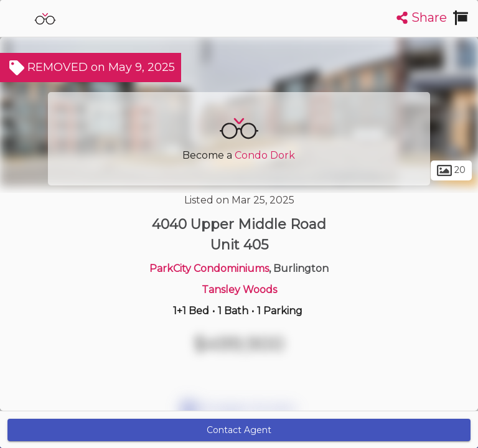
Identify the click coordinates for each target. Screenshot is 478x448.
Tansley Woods (239, 290)
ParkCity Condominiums (209, 268)
